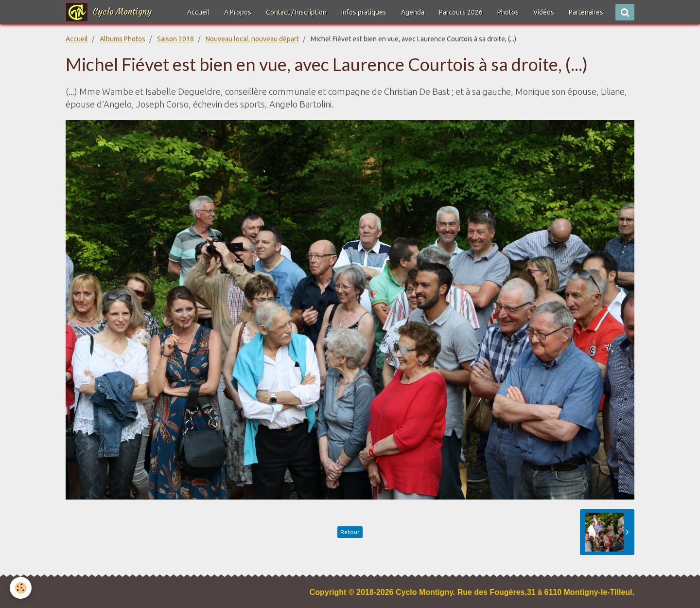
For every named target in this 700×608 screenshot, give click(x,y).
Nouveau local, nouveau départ (252, 39)
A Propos (238, 12)
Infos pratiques (364, 12)
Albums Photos (122, 39)
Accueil (198, 12)
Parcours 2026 (461, 12)
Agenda (413, 12)
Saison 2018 (175, 39)
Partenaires (586, 12)
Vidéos (544, 12)
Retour (350, 532)
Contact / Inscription (296, 12)
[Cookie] (21, 588)
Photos (508, 12)
